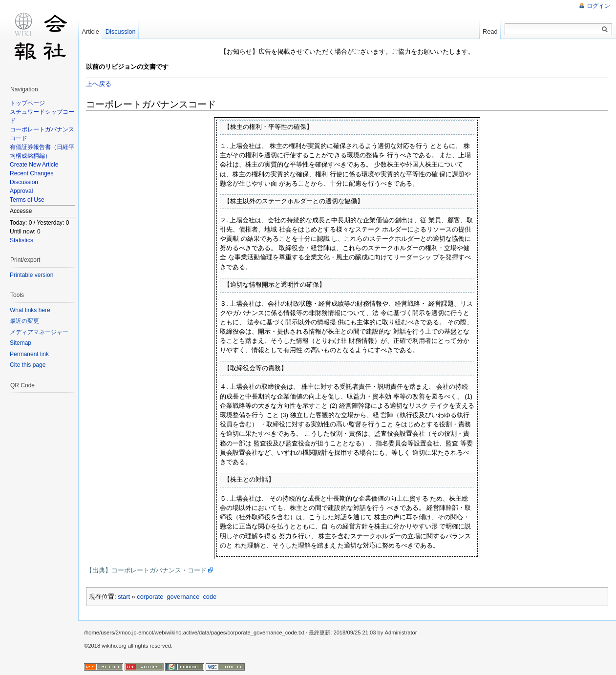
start (124, 597)
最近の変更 (24, 321)
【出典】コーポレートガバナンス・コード (146, 570)
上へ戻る (99, 84)
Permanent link (29, 354)
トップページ (27, 103)
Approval (21, 191)
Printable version (32, 275)
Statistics (21, 240)
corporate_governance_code (177, 597)
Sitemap (21, 343)
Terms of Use (27, 200)
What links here (30, 310)
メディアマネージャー (39, 332)
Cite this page (28, 365)
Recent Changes (32, 173)
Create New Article (34, 165)
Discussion (24, 182)
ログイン (598, 6)
